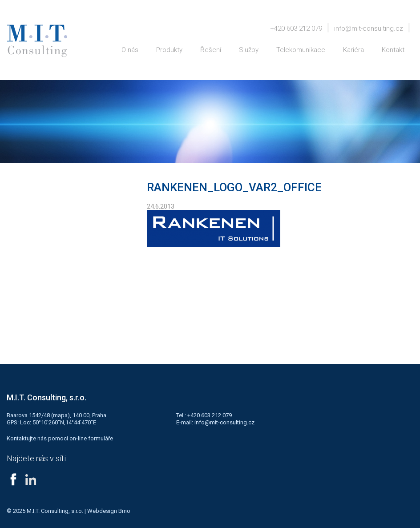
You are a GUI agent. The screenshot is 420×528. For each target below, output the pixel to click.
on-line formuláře (91, 438)
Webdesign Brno (109, 511)
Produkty (169, 50)
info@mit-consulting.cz (369, 28)
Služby (249, 50)
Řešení (211, 50)
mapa (60, 415)
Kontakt (393, 50)
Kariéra (353, 50)
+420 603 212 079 (296, 28)
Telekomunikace (301, 50)
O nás (130, 50)
